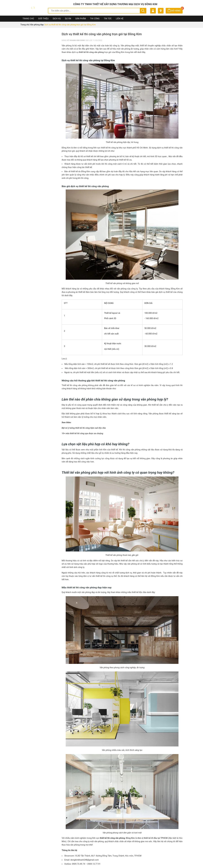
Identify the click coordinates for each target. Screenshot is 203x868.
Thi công (95, 19)
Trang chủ (28, 19)
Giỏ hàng (175, 11)
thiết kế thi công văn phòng (91, 52)
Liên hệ (120, 19)
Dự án (68, 19)
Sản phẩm (81, 19)
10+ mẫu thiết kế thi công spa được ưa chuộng (82, 433)
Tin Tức (108, 19)
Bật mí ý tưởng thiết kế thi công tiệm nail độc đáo (84, 428)
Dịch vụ (57, 19)
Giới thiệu (43, 19)
